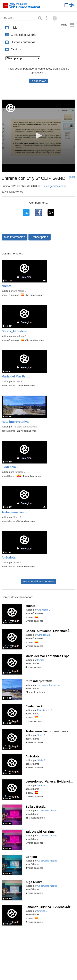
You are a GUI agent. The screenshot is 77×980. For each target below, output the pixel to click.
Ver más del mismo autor (38, 581)
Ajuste (72, 177)
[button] (38, 136)
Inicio (14, 28)
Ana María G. (20, 291)
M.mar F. (18, 381)
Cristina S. (43, 911)
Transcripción (40, 237)
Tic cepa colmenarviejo (25, 427)
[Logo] (10, 108)
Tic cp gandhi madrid (54, 186)
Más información (15, 237)
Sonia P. (18, 517)
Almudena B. (20, 336)
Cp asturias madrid (47, 810)
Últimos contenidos (23, 42)
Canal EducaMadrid (23, 35)
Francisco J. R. (21, 472)
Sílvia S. (18, 562)
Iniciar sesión (38, 81)
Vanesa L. (42, 785)
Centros (16, 49)
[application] (39, 136)
